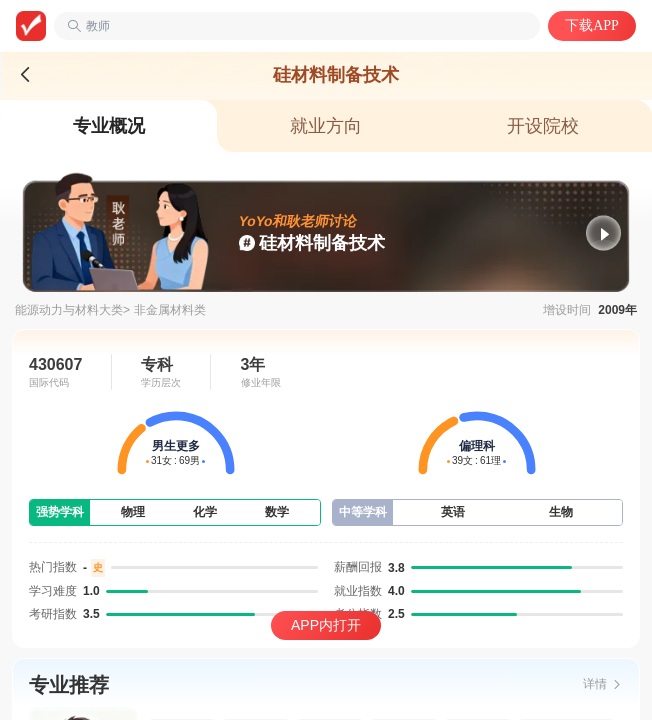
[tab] (108, 126)
